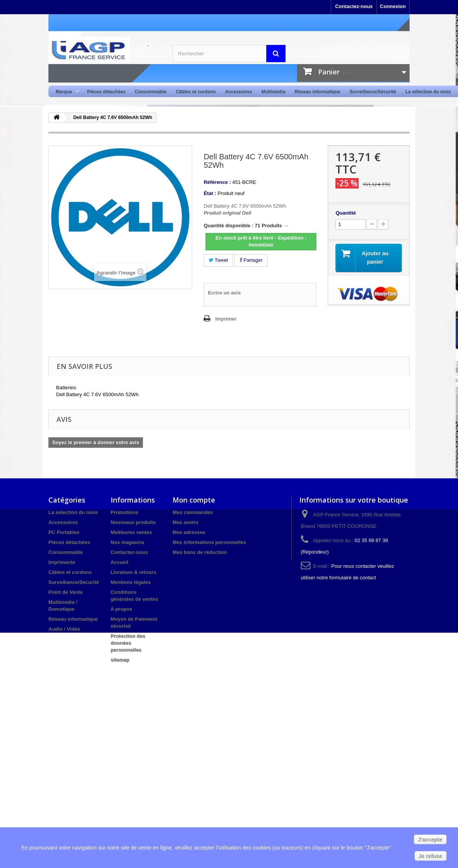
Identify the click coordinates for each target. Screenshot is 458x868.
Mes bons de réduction (200, 552)
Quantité (346, 213)
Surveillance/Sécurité (373, 92)
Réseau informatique (318, 92)
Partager (251, 260)
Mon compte (194, 500)
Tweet (218, 260)
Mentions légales (131, 582)
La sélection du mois (428, 92)
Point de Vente (66, 592)
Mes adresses (189, 532)
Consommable (151, 92)
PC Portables (64, 532)
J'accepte (430, 840)
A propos (122, 609)
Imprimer (226, 319)
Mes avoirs (185, 522)
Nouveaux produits (133, 522)
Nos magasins (128, 542)
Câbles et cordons (196, 92)
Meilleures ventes (131, 532)
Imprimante (62, 562)
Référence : (217, 182)
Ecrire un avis (224, 293)
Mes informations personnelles (209, 542)
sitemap (120, 660)
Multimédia (273, 92)
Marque (65, 92)
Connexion (393, 6)
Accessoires (238, 92)
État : (210, 193)
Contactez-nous (354, 6)
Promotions (124, 512)
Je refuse (431, 856)
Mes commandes (193, 512)
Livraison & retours (134, 572)
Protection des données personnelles (128, 643)
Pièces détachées (106, 92)
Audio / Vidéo (64, 629)
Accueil (119, 562)
